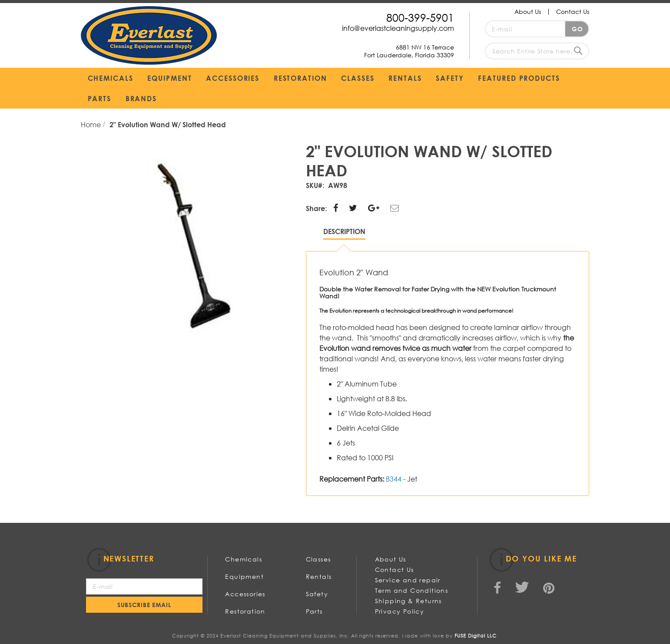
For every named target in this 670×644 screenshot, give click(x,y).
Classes (318, 559)
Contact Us (573, 12)
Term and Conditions (412, 590)
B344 (394, 479)
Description (344, 231)
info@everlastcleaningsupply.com (398, 28)
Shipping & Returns (408, 601)
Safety (317, 594)
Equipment (244, 576)
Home (92, 124)
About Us (528, 12)
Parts (314, 611)
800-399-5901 (420, 17)
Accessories (245, 594)
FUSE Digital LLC (476, 636)
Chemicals (244, 559)
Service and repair (408, 580)
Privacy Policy (400, 611)
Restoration (245, 611)
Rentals (319, 576)
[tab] (344, 233)
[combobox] (537, 51)
